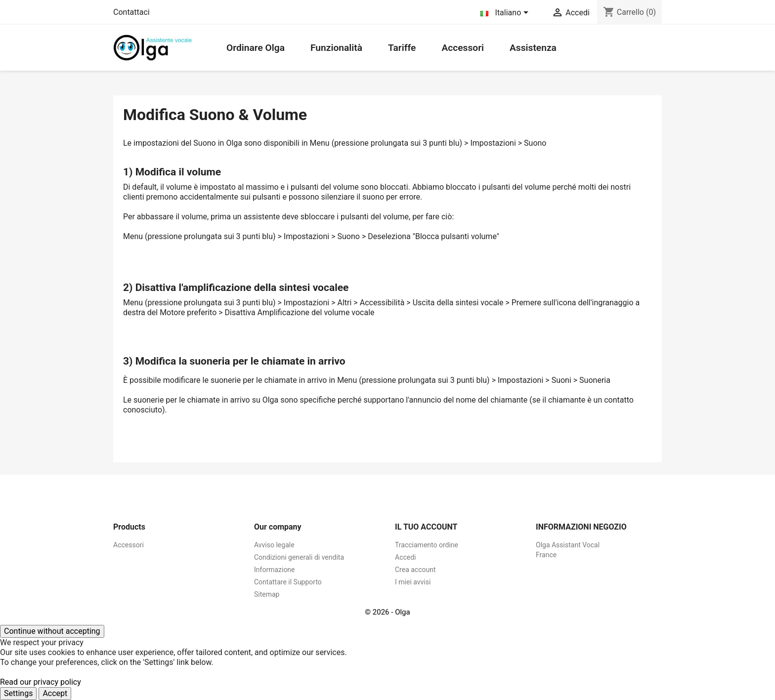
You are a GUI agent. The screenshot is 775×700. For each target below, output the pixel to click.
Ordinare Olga (256, 48)
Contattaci (131, 12)
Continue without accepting (52, 631)
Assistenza (533, 48)
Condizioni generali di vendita (299, 557)
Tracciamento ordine (427, 545)
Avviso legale (274, 545)
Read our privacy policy (41, 682)
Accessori (463, 48)
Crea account (415, 570)
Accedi (406, 557)
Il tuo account (426, 527)
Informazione (275, 570)
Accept (55, 693)
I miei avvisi (413, 582)
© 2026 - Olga (387, 612)
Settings (18, 693)
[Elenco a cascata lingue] (506, 13)
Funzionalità (336, 48)
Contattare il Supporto (288, 582)
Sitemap (267, 594)
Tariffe (402, 48)
